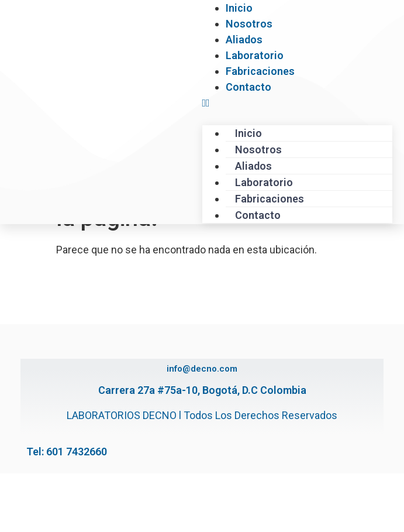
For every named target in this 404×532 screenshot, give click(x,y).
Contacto (248, 87)
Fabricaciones (260, 71)
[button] (298, 103)
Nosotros (249, 24)
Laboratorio (255, 55)
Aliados (244, 40)
